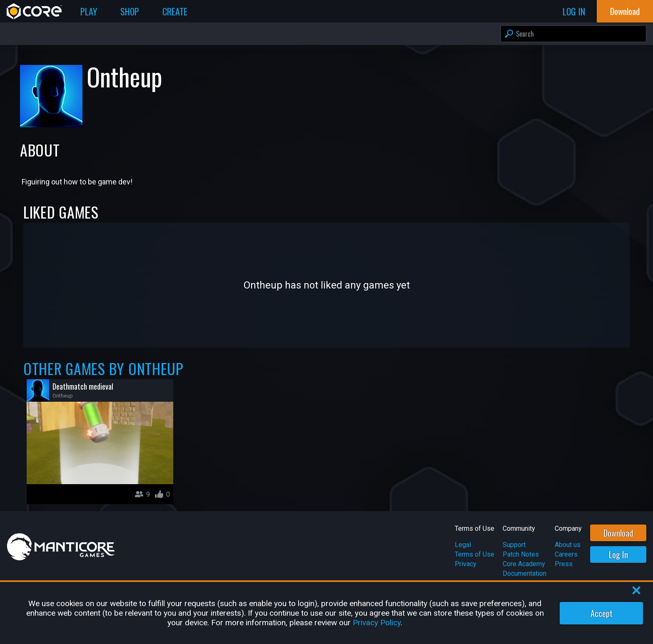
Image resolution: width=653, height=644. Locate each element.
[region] (326, 613)
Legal (463, 545)
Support (514, 545)
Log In (618, 554)
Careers (566, 554)
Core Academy (524, 564)
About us (568, 545)
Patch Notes (521, 554)
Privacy (466, 564)
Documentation (525, 573)
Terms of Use (475, 554)
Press (564, 564)
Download (618, 533)
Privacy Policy (377, 623)
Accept (602, 613)
